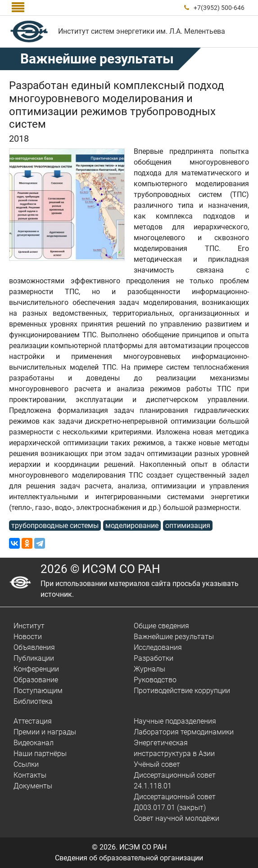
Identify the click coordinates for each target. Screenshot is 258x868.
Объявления (34, 647)
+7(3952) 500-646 (219, 8)
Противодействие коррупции (182, 691)
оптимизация (188, 526)
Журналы (149, 669)
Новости (28, 637)
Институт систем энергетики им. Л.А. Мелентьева (142, 31)
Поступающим (38, 691)
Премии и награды (45, 732)
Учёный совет (157, 764)
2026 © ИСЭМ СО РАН (100, 569)
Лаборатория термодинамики (184, 732)
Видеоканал (34, 743)
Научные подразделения (175, 721)
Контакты (30, 775)
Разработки (154, 658)
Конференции (36, 669)
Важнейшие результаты (97, 59)
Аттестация (33, 721)
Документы (33, 786)
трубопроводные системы (55, 526)
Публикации (34, 658)
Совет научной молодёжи (177, 818)
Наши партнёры (40, 754)
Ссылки (26, 764)
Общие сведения (161, 626)
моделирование (132, 526)
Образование (36, 680)
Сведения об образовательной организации (129, 858)
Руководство (155, 680)
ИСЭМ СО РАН (143, 847)
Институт (29, 626)
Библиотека (33, 701)
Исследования (158, 647)
